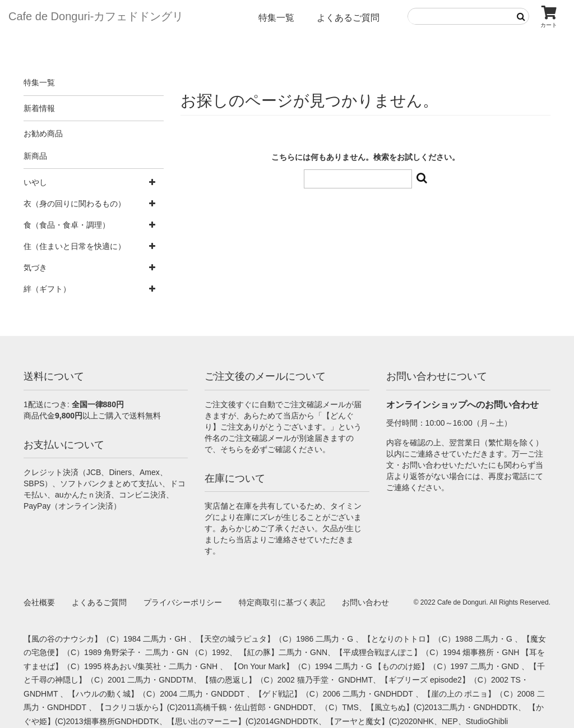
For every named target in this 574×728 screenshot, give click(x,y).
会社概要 (39, 602)
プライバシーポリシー (183, 602)
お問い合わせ (365, 602)
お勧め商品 (43, 133)
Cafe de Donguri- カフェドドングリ (96, 16)
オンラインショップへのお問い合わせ (462, 405)
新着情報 (39, 108)
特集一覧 (276, 18)
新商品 (35, 156)
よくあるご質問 (348, 18)
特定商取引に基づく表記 (282, 602)
